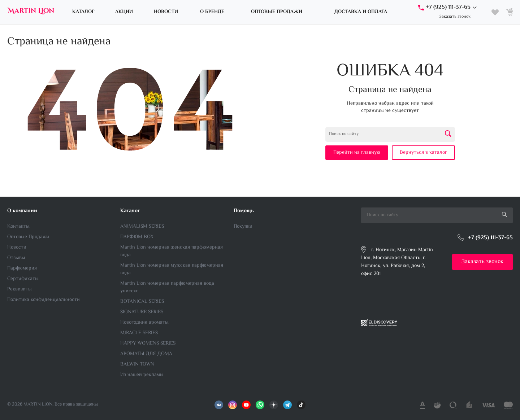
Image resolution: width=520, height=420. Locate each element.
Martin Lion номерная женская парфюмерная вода (172, 251)
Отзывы (16, 258)
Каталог (130, 211)
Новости (17, 248)
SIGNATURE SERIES (142, 312)
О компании (22, 211)
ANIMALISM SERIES (142, 227)
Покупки (243, 227)
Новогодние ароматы (144, 323)
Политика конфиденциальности (44, 300)
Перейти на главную (357, 153)
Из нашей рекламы (142, 375)
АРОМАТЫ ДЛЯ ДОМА (146, 354)
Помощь (244, 211)
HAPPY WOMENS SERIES (148, 344)
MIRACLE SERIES (139, 333)
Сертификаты (23, 279)
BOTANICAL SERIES (142, 302)
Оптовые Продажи (28, 237)
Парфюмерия (22, 268)
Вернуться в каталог (423, 153)
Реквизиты (19, 289)
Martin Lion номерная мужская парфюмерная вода (172, 269)
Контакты (18, 227)
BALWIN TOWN (137, 364)
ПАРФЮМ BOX (137, 237)
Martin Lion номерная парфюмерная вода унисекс (167, 287)
